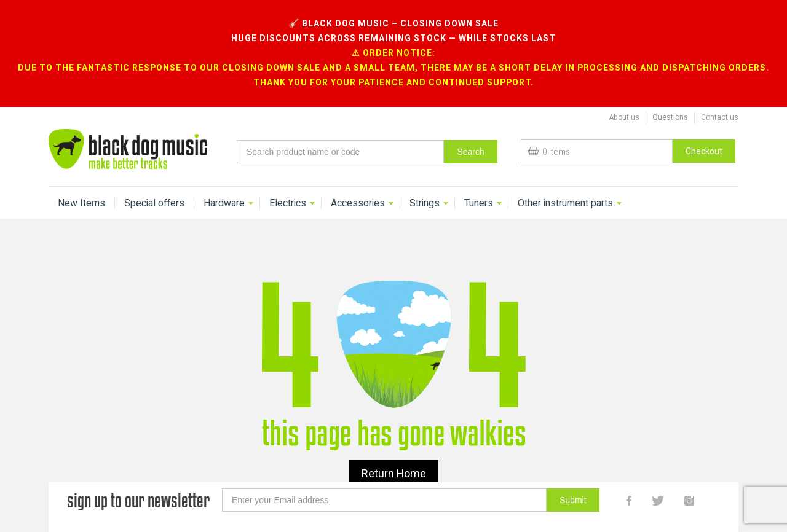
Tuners (479, 185)
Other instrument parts (565, 185)
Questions (670, 99)
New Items (81, 185)
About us (624, 99)
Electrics (288, 185)
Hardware (224, 185)
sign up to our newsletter (138, 482)
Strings (425, 185)
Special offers (154, 185)
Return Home (394, 456)
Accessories (358, 185)
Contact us (720, 99)
